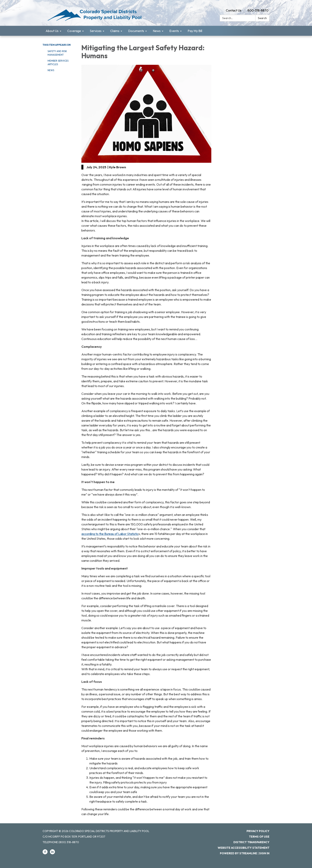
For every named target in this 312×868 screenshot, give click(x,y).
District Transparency (251, 842)
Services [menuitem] (96, 31)
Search (262, 18)
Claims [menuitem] (115, 31)
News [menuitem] (157, 31)
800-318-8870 (258, 10)
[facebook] (45, 853)
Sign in (264, 853)
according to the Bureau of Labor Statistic (110, 534)
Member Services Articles (58, 62)
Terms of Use (259, 837)
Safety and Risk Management (57, 53)
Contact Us (234, 10)
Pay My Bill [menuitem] (195, 31)
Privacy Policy (258, 831)
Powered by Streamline (238, 853)
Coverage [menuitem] (74, 31)
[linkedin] (52, 853)
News (51, 70)
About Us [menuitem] (52, 31)
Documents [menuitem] (136, 31)
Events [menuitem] (174, 31)
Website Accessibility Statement (244, 848)
